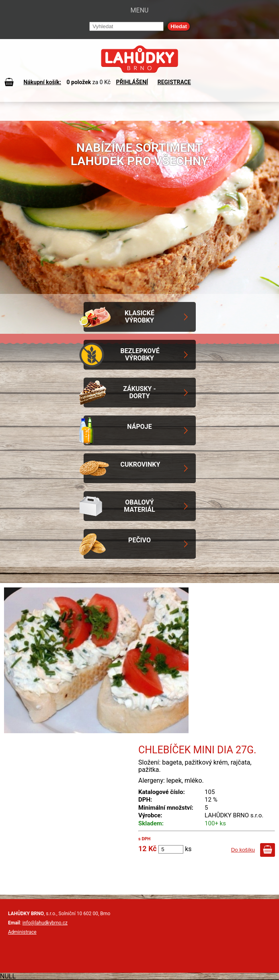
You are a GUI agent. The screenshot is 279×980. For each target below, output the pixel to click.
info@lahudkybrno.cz (45, 923)
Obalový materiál (139, 506)
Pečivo (139, 540)
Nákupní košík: (42, 82)
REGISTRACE (174, 82)
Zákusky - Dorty (139, 392)
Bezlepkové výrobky (140, 355)
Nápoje (139, 427)
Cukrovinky (141, 464)
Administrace (22, 932)
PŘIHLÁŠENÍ (132, 82)
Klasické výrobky (139, 317)
